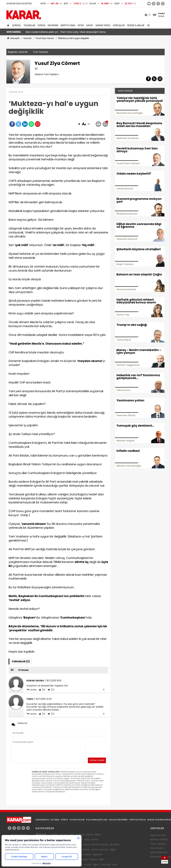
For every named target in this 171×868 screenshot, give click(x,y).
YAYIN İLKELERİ (77, 820)
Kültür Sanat (84, 854)
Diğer (113, 850)
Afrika (95, 839)
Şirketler (115, 845)
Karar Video (103, 25)
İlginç (96, 865)
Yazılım (93, 859)
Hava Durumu (158, 835)
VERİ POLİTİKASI (137, 820)
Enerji (86, 845)
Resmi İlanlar (136, 25)
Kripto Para (68, 25)
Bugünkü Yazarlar (18, 52)
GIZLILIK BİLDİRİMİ (118, 820)
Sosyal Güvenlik (99, 845)
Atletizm (85, 850)
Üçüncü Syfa (67, 834)
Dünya (41, 25)
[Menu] (148, 25)
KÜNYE (64, 820)
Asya (87, 839)
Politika (54, 834)
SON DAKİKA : (14, 32)
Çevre (89, 834)
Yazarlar (29, 25)
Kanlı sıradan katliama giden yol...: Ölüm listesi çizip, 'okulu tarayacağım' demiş (66, 32)
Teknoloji (105, 865)
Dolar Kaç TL (157, 848)
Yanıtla (33, 690)
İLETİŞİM (55, 820)
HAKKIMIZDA (42, 820)
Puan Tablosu (158, 844)
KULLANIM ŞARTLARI (97, 820)
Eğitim (98, 834)
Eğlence (98, 854)
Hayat (90, 25)
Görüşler (119, 25)
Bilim (102, 859)
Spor (81, 25)
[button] (79, 124)
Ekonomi (53, 25)
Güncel (17, 25)
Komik (88, 865)
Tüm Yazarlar (41, 52)
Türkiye (80, 834)
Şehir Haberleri (159, 852)
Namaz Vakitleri (159, 839)
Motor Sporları (100, 850)
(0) (43, 690)
